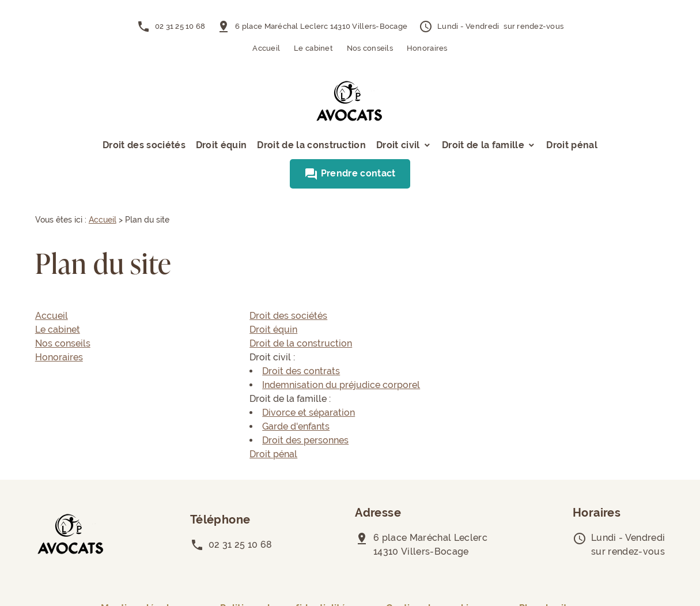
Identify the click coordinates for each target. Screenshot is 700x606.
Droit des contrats (301, 371)
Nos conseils (370, 48)
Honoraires (427, 48)
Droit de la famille (483, 145)
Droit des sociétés (144, 145)
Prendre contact (350, 173)
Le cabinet (313, 48)
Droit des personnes (305, 440)
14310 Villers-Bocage (321, 26)
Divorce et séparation (309, 413)
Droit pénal (572, 145)
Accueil (266, 48)
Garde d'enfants (296, 426)
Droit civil (398, 145)
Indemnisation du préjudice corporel (341, 385)
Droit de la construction (311, 145)
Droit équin (222, 145)
